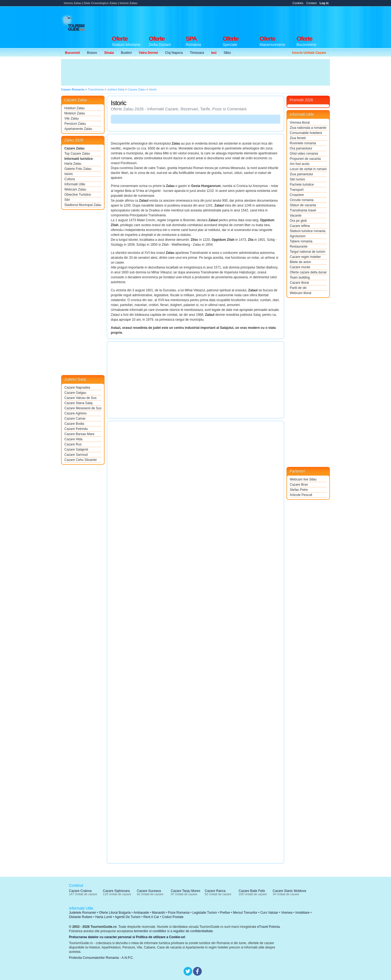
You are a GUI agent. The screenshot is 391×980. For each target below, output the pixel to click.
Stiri (67, 200)
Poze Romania (179, 913)
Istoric (69, 174)
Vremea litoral (300, 123)
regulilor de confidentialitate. (193, 931)
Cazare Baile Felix (252, 891)
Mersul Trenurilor (245, 913)
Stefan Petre (299, 490)
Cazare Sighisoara (116, 891)
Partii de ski (298, 288)
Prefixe (225, 913)
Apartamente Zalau (78, 129)
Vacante (296, 216)
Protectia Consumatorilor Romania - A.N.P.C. (101, 958)
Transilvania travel (303, 210)
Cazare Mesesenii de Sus (83, 408)
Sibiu (227, 53)
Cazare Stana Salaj (78, 403)
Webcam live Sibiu (303, 479)
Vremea (287, 913)
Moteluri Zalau (75, 113)
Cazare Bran (299, 485)
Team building (300, 277)
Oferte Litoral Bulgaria (115, 913)
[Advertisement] (231, 20)
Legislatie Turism (205, 913)
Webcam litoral (300, 293)
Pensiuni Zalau (75, 124)
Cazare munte (300, 267)
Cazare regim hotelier (305, 257)
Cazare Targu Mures (186, 891)
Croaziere (297, 195)
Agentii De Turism (128, 917)
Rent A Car (151, 917)
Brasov (92, 53)
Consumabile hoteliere (306, 133)
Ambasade (141, 913)
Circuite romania (302, 200)
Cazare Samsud (76, 455)
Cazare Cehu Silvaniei (81, 460)
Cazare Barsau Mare (79, 434)
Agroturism (298, 236)
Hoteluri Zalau (75, 108)
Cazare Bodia (74, 424)
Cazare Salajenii (76, 450)
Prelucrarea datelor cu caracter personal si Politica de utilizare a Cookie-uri (127, 937)
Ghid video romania (304, 154)
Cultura (70, 179)
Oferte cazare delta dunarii (308, 272)
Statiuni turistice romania (308, 231)
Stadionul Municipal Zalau (83, 205)
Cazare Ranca (215, 891)
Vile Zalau (72, 118)
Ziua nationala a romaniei (308, 128)
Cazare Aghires (75, 413)
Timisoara (197, 53)
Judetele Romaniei (82, 913)
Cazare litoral (299, 283)
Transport (297, 190)
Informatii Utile (75, 184)
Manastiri (158, 913)
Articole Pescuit (301, 495)
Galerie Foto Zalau (78, 169)
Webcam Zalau (75, 189)
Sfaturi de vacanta (303, 205)
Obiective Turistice (78, 195)
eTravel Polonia (268, 927)
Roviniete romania (303, 143)
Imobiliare (302, 913)
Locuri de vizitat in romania (308, 169)
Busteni (126, 53)
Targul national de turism (308, 252)
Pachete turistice (302, 185)
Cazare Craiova (80, 891)
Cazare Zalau (74, 148)
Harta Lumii (104, 917)
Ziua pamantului (301, 174)
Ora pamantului (301, 148)
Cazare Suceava (149, 891)
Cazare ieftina (300, 226)
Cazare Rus (73, 444)
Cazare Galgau (75, 393)
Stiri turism (297, 179)
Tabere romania (301, 241)
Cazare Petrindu (76, 429)
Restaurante (299, 246)
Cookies (298, 3)
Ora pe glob (298, 221)
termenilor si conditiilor (150, 931)
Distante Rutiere (81, 917)
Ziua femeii (298, 138)
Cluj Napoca (174, 53)
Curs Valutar (269, 913)
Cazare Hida (73, 439)
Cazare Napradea (77, 388)
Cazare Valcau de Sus (81, 398)
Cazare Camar (75, 419)
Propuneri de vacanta (305, 159)
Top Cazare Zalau (77, 154)
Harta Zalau (73, 164)
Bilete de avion (300, 262)
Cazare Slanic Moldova (289, 891)
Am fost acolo (300, 164)
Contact (311, 3)
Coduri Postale (173, 917)
